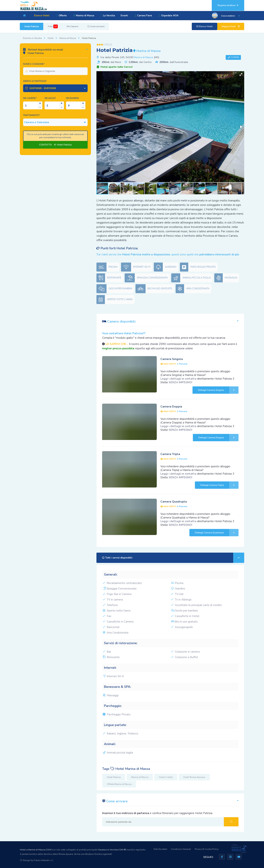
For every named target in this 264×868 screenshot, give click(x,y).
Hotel (51, 38)
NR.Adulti (50, 98)
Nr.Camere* (30, 98)
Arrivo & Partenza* (35, 81)
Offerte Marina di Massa (119, 784)
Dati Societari (160, 849)
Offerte (61, 16)
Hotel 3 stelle (166, 777)
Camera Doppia (171, 407)
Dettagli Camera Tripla (219, 485)
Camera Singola (172, 359)
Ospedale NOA (170, 16)
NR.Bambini (72, 98)
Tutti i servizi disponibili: (173, 558)
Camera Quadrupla (174, 502)
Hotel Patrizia (32, 26)
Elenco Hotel (42, 16)
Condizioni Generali (181, 849)
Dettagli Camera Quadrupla (217, 533)
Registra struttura (228, 5)
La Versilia (109, 16)
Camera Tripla (170, 454)
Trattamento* (32, 115)
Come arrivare (96, 26)
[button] (241, 74)
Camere (73, 26)
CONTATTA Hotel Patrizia (55, 145)
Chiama (235, 57)
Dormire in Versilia (32, 38)
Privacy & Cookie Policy (207, 849)
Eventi (126, 16)
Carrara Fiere (144, 16)
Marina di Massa (84, 16)
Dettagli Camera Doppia (218, 438)
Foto (53, 26)
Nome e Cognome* (34, 64)
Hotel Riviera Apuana (194, 777)
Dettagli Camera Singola (218, 390)
